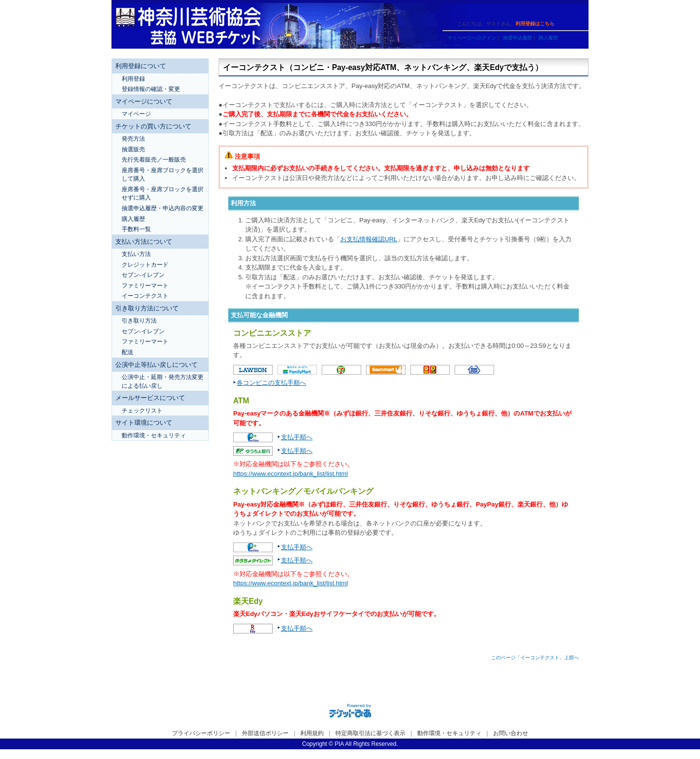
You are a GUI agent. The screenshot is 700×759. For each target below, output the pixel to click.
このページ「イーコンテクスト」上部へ (535, 658)
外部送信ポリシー (265, 733)
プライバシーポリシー (201, 733)
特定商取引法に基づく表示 (370, 733)
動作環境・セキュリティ (449, 733)
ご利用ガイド (460, 11)
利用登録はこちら (535, 24)
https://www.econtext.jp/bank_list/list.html (291, 474)
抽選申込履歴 (517, 38)
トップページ (528, 11)
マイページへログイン (472, 38)
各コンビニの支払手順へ (271, 383)
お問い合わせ (511, 733)
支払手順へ (297, 437)
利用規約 (312, 733)
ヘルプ (494, 11)
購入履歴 (548, 38)
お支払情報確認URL (369, 239)
